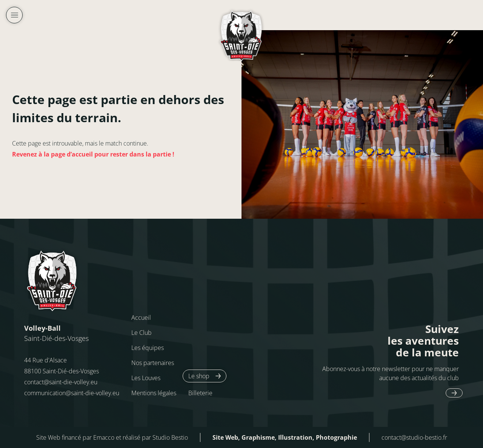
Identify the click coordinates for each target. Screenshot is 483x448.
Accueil (141, 318)
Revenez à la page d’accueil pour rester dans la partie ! (93, 154)
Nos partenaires (153, 363)
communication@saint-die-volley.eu (72, 393)
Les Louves (146, 378)
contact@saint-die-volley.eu (61, 382)
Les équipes (148, 348)
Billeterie (200, 393)
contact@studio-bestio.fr (414, 437)
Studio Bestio (170, 437)
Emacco (104, 437)
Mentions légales (154, 393)
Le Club (142, 333)
